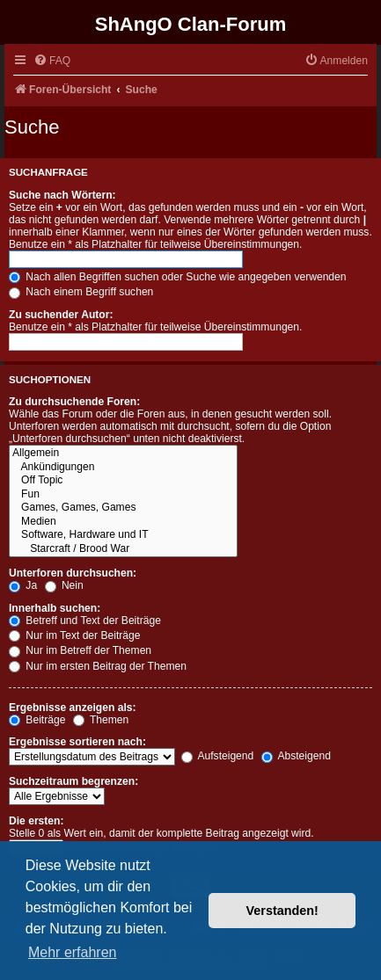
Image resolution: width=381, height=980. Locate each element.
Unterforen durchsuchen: (73, 573)
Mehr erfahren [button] (73, 952)
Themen (101, 720)
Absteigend (296, 756)
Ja (23, 585)
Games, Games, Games (123, 508)
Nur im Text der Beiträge (75, 635)
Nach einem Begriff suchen (81, 292)
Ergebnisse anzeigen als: (73, 708)
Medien (123, 522)
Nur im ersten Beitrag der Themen (98, 666)
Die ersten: (37, 821)
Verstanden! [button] (282, 911)
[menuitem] (52, 61)
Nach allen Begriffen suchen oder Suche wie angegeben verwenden (178, 277)
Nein (64, 585)
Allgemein (123, 454)
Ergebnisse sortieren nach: (77, 742)
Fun (123, 495)
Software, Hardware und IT (123, 535)
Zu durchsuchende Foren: (74, 402)
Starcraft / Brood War (123, 549)
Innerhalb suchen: (55, 608)
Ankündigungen (123, 468)
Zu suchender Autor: (61, 315)
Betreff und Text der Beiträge (85, 621)
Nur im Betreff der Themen (80, 650)
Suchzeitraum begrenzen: (73, 781)
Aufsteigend (218, 756)
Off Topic (123, 481)
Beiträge (37, 720)
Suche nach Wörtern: (62, 195)
